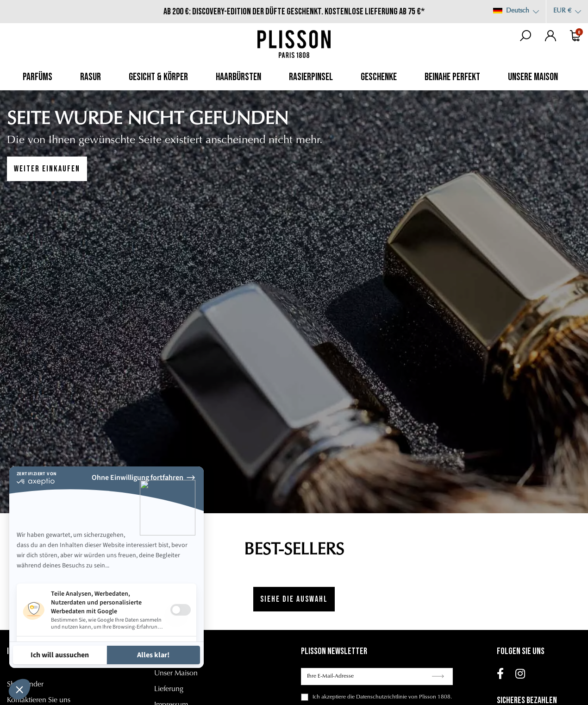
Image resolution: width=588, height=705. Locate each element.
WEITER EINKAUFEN (47, 169)
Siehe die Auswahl (294, 599)
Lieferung (169, 689)
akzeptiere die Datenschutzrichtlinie (364, 697)
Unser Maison (176, 674)
